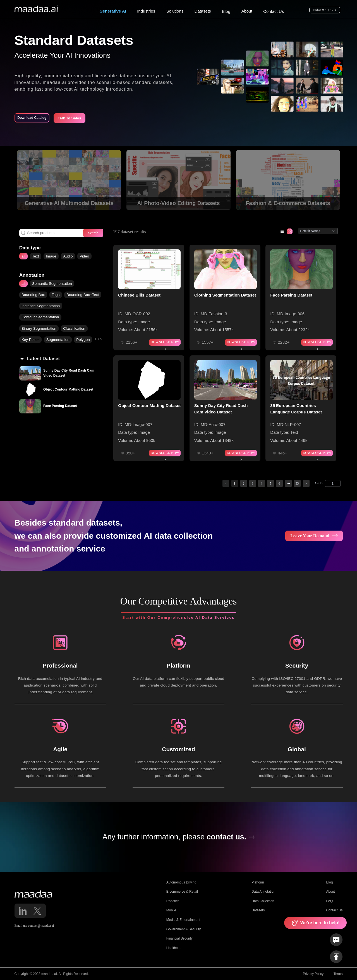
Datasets (258, 910)
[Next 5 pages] (288, 483)
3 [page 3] (253, 483)
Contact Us (334, 910)
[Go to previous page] (226, 483)
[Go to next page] (306, 483)
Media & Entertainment (183, 920)
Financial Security (179, 938)
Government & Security (184, 929)
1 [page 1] (235, 483)
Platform (258, 882)
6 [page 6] (279, 483)
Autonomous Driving (181, 882)
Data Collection (263, 901)
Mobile (171, 910)
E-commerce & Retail (182, 892)
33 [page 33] (297, 483)
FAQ (329, 901)
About (330, 892)
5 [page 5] (270, 483)
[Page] (333, 483)
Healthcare (174, 948)
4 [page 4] (262, 483)
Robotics (173, 901)
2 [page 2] (244, 483)
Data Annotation (263, 892)
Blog (329, 882)
